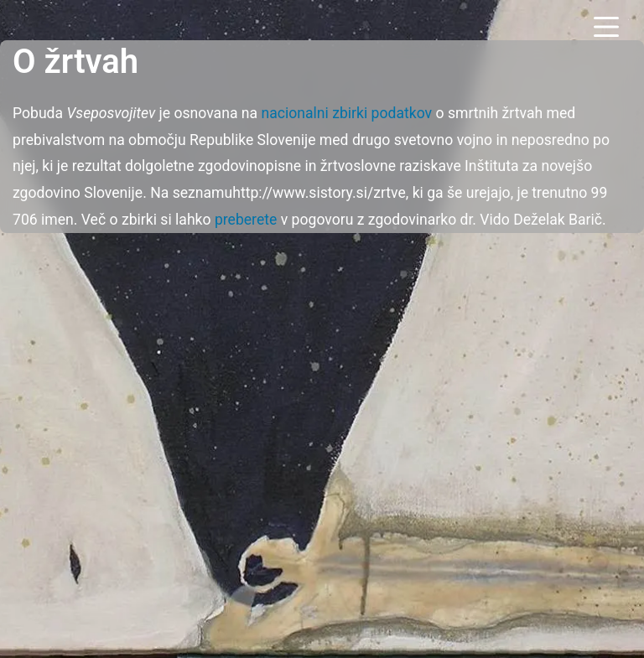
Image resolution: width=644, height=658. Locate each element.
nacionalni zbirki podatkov (346, 113)
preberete (246, 220)
